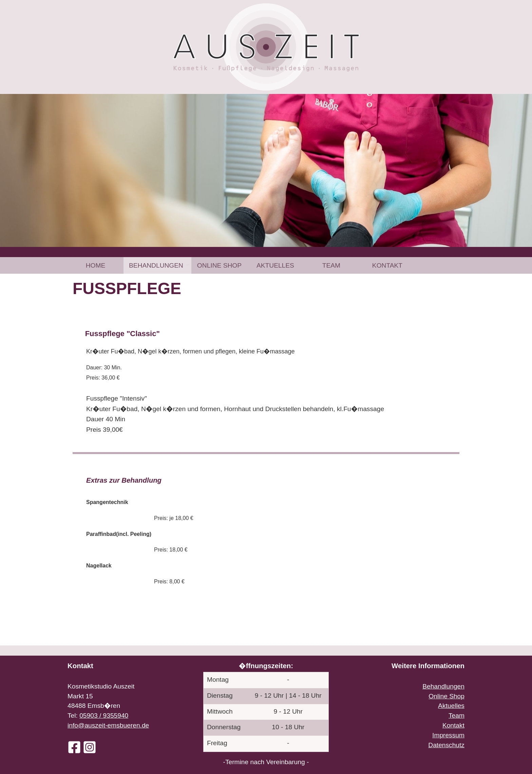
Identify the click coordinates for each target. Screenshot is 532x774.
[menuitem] (96, 265)
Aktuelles (275, 265)
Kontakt (387, 265)
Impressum (448, 735)
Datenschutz (446, 745)
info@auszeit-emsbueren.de (108, 725)
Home (96, 265)
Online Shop (219, 265)
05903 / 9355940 (104, 715)
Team (331, 265)
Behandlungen (156, 265)
